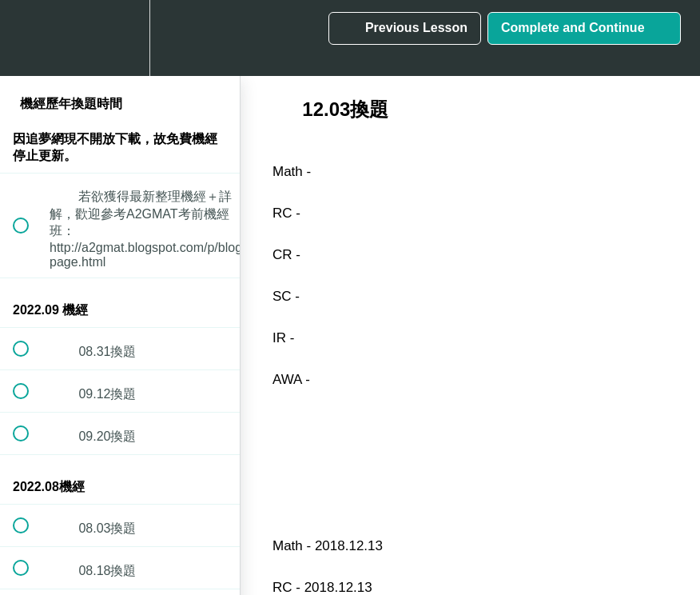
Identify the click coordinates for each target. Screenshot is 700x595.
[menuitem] (120, 38)
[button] (30, 38)
